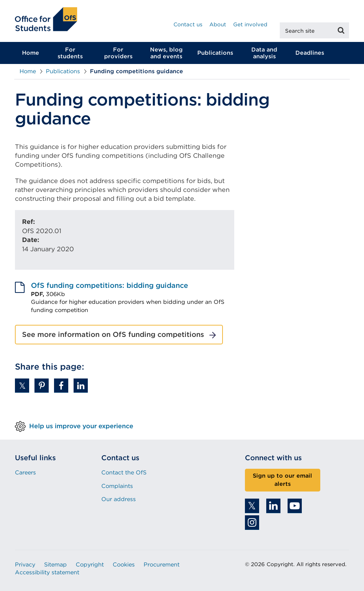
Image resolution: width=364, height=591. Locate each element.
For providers (118, 53)
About (218, 25)
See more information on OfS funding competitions (113, 334)
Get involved (250, 25)
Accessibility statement (47, 572)
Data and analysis (264, 53)
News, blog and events (166, 53)
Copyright (90, 565)
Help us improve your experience (81, 426)
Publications (215, 53)
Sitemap (55, 565)
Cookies (124, 565)
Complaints (117, 486)
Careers (25, 472)
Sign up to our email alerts (282, 480)
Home (31, 53)
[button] (22, 386)
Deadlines (310, 53)
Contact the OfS (124, 472)
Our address (119, 499)
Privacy (25, 565)
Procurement (162, 565)
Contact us (188, 25)
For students (70, 53)
